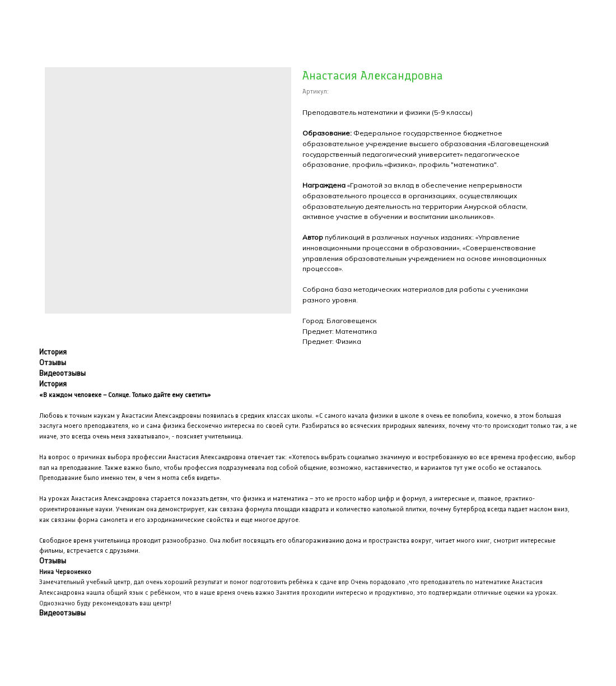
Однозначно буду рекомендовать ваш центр (104, 603)
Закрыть (32, 16)
